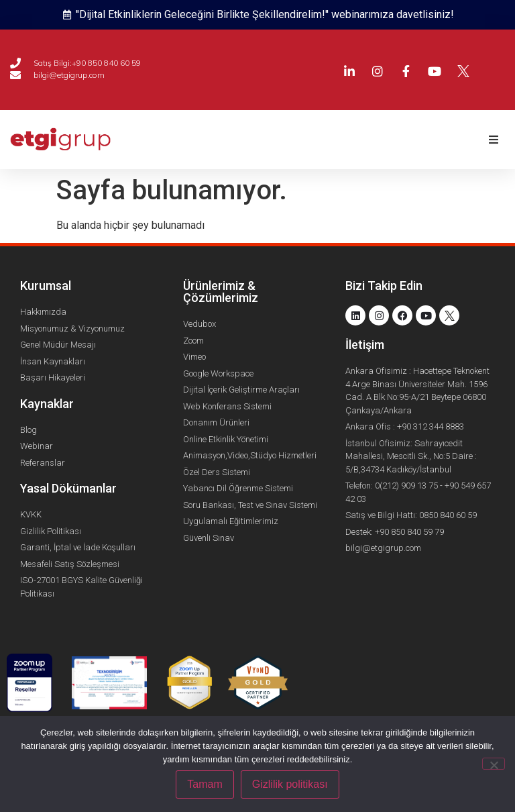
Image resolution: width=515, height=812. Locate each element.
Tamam (205, 784)
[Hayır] (494, 764)
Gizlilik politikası (290, 784)
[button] (493, 140)
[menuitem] (506, 61)
